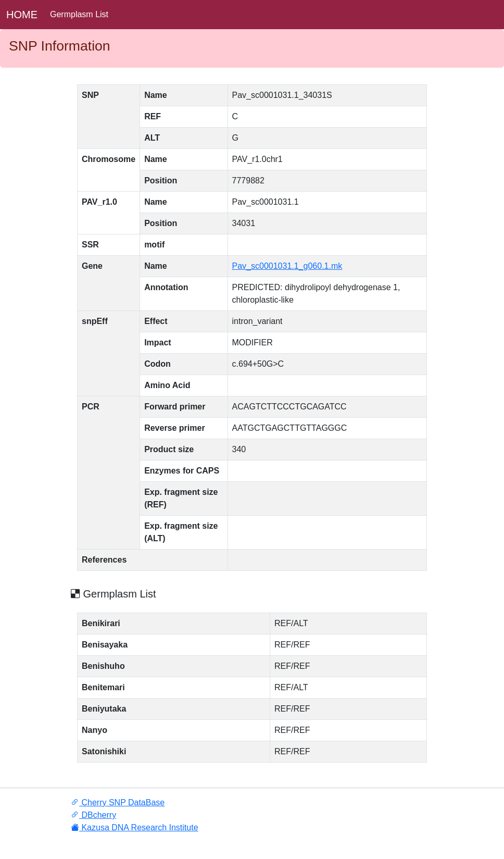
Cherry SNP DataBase (118, 802)
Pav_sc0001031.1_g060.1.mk (287, 266)
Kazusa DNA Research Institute (135, 827)
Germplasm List (79, 14)
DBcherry (93, 815)
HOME (22, 15)
